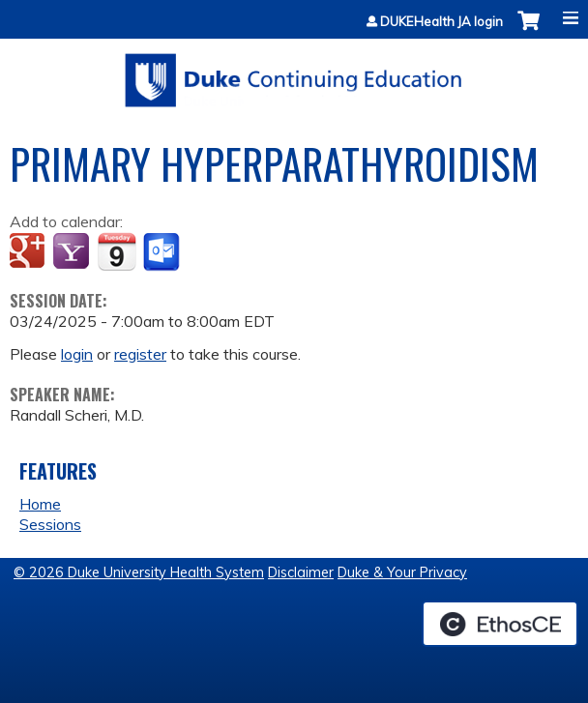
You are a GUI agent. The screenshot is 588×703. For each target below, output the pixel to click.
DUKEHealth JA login (441, 22)
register (140, 354)
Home (40, 504)
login (77, 354)
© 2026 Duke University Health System (139, 572)
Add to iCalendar (117, 251)
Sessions (50, 524)
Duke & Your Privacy (402, 572)
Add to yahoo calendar (73, 252)
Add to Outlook (163, 252)
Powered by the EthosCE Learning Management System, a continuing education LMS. (500, 624)
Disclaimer (301, 572)
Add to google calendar (29, 252)
